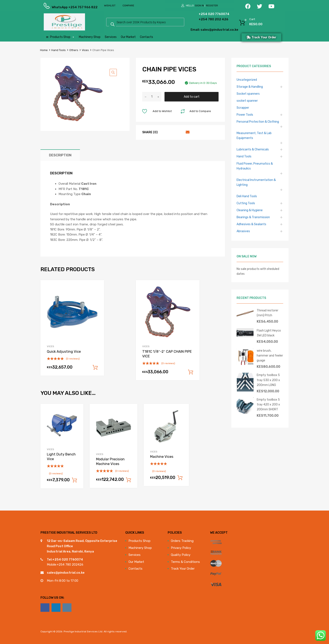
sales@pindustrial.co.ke (66, 573)
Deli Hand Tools (247, 196)
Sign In (199, 6)
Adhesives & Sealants (251, 224)
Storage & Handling (250, 87)
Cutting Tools (246, 203)
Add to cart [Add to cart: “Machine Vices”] (180, 478)
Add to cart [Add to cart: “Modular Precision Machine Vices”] (128, 480)
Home (44, 50)
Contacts (146, 37)
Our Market (128, 37)
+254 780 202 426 (207, 19)
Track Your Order (183, 569)
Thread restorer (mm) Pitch (268, 313)
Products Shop (62, 37)
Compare (128, 6)
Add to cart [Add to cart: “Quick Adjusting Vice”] (95, 368)
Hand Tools (59, 50)
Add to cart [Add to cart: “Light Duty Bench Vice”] (74, 480)
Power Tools (245, 115)
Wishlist (110, 6)
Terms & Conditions (185, 562)
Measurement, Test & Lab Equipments (254, 135)
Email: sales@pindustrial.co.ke (203, 30)
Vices (85, 50)
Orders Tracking (182, 541)
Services (111, 37)
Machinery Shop (90, 37)
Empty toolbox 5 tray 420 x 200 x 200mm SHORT (268, 404)
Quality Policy (181, 555)
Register (212, 6)
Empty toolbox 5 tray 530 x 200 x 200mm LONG (268, 380)
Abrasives (243, 231)
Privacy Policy (181, 548)
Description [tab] (60, 155)
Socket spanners (248, 94)
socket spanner (247, 101)
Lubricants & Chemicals (253, 149)
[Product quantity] (152, 97)
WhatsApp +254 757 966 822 (62, 7)
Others (74, 50)
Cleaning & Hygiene (250, 210)
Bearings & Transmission (253, 217)
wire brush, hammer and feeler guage (270, 355)
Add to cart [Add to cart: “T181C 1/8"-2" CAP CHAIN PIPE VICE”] (191, 372)
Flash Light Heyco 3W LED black (269, 333)
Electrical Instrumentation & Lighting (256, 182)
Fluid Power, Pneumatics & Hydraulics (255, 166)
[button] (113, 72)
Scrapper (243, 108)
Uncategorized (247, 80)
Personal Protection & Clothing (258, 122)
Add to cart (192, 97)
